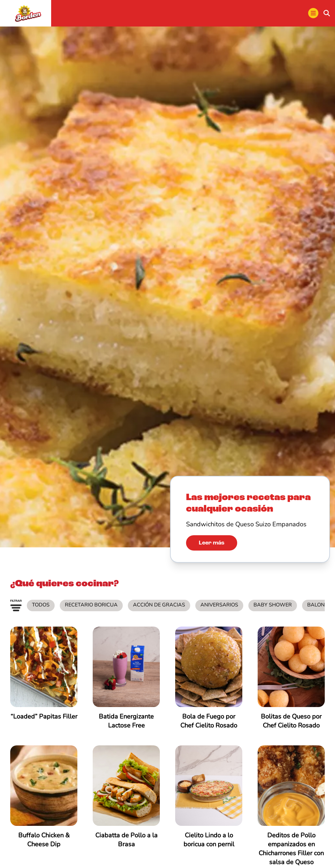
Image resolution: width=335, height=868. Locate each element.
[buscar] (327, 14)
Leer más (212, 544)
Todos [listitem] (41, 605)
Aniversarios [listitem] (219, 605)
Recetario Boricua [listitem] (91, 605)
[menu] (313, 14)
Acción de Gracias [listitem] (159, 605)
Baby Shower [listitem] (273, 605)
